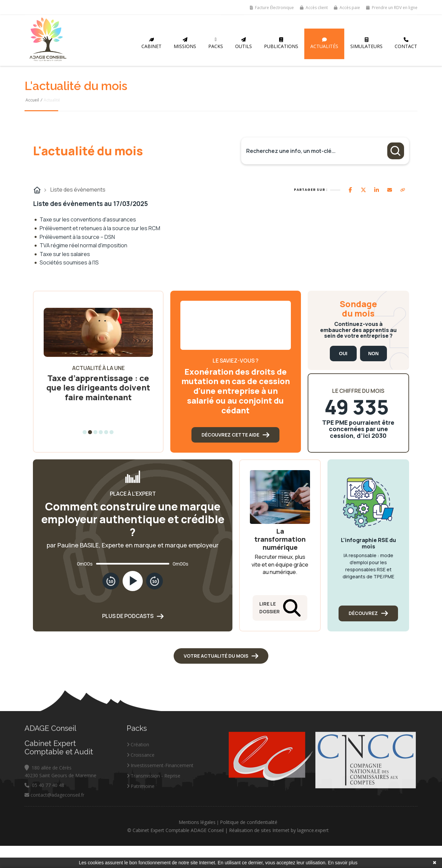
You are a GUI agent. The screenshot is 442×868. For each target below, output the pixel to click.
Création (138, 777)
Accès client (314, 8)
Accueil (32, 100)
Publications (281, 43)
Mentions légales (230, 822)
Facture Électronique (272, 8)
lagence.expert (346, 830)
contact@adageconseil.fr (54, 828)
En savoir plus (343, 863)
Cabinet (151, 43)
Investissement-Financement (160, 798)
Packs (216, 43)
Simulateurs (366, 43)
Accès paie (347, 8)
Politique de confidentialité (281, 822)
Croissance (141, 788)
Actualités (324, 43)
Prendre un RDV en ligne (392, 8)
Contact (406, 43)
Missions (185, 43)
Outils (244, 43)
